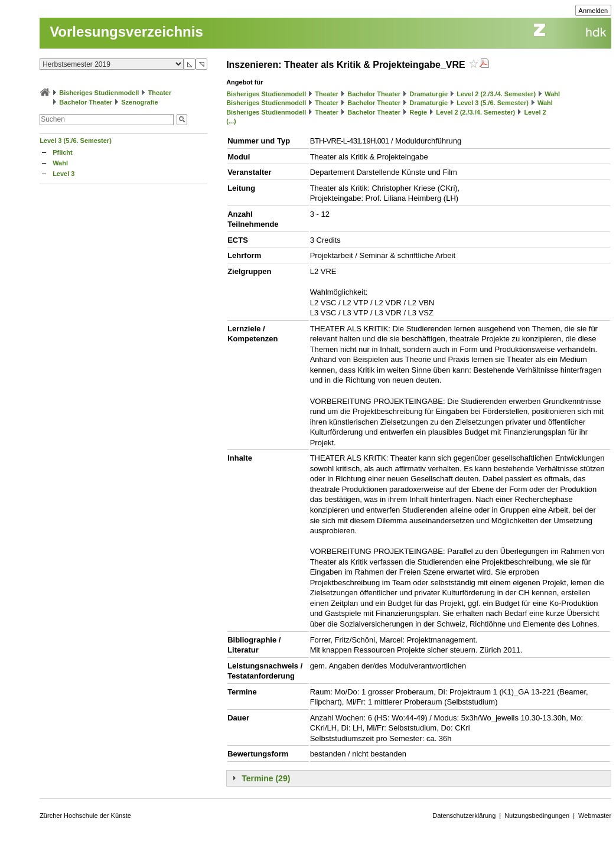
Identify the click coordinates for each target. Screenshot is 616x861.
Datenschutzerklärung (464, 816)
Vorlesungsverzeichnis (126, 32)
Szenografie (139, 102)
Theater (159, 93)
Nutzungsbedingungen (537, 816)
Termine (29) (266, 778)
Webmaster (595, 816)
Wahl (60, 163)
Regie (418, 112)
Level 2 (535, 112)
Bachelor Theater (86, 102)
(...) (231, 121)
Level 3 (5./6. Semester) (76, 141)
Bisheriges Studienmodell (99, 93)
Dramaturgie (428, 94)
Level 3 (63, 174)
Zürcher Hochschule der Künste (85, 816)
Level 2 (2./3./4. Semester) (496, 94)
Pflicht (63, 152)
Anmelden (594, 11)
